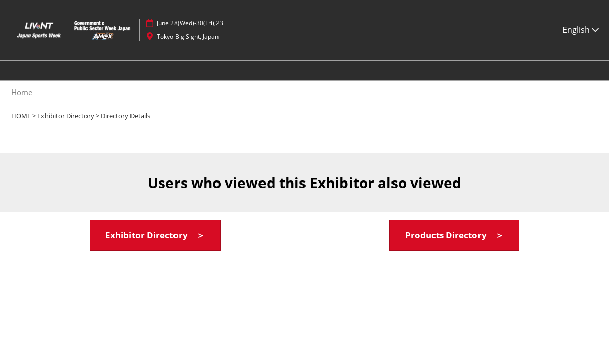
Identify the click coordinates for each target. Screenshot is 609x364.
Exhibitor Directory (66, 116)
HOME (21, 116)
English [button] (581, 30)
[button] (155, 235)
